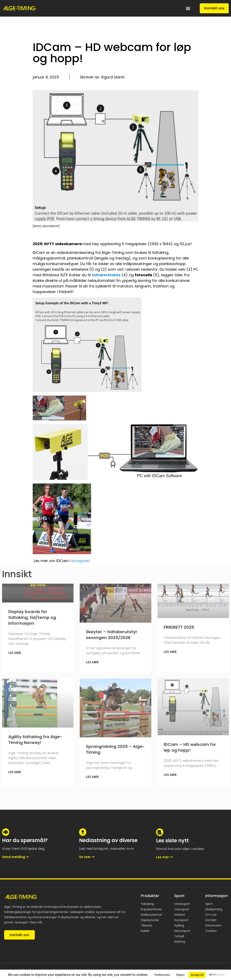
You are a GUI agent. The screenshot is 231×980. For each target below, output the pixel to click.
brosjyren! (81, 561)
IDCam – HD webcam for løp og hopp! (190, 747)
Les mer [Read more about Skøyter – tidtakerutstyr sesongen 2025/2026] (92, 662)
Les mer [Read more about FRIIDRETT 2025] (170, 652)
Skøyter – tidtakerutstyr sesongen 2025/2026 (112, 635)
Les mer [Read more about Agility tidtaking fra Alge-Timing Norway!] (15, 772)
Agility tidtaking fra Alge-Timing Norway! (35, 740)
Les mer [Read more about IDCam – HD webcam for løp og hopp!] (170, 775)
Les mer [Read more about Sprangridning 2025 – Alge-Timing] (92, 777)
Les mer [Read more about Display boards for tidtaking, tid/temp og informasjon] (15, 653)
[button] (188, 8)
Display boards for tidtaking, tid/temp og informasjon (32, 617)
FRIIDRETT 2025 (179, 627)
